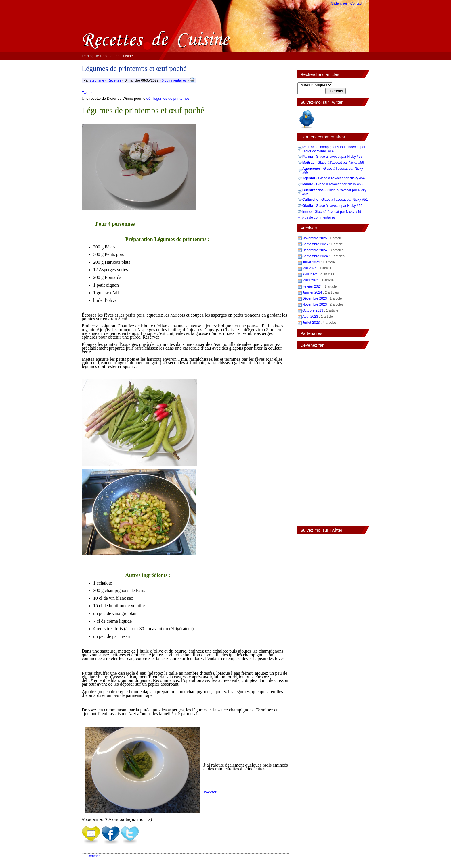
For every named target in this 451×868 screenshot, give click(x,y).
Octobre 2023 (313, 310)
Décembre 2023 (315, 298)
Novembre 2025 (315, 238)
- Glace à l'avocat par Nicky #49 (332, 212)
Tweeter (88, 93)
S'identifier (339, 3)
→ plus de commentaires (317, 217)
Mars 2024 (310, 280)
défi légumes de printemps (168, 98)
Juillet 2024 (311, 262)
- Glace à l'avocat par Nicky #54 (334, 178)
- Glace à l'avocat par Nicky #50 (332, 206)
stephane (97, 80)
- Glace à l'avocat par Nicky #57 (332, 157)
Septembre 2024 (315, 256)
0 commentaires (175, 80)
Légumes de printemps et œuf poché (134, 69)
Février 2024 (312, 286)
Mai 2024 (309, 268)
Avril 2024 (310, 274)
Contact (356, 3)
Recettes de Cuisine (116, 56)
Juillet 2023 (311, 323)
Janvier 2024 (312, 292)
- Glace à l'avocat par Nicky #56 (333, 163)
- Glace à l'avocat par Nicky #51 (335, 200)
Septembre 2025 (315, 244)
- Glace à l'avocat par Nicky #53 (332, 184)
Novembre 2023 (315, 304)
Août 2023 (310, 317)
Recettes (114, 80)
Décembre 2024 (315, 250)
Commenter (96, 856)
